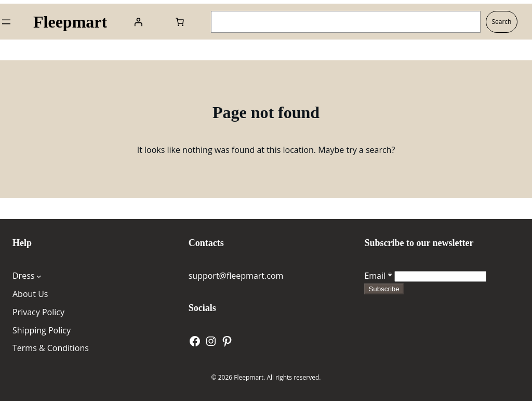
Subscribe (384, 289)
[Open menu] (6, 22)
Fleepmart (70, 22)
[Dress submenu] (39, 276)
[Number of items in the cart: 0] (180, 22)
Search (501, 22)
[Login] (138, 22)
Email (378, 276)
